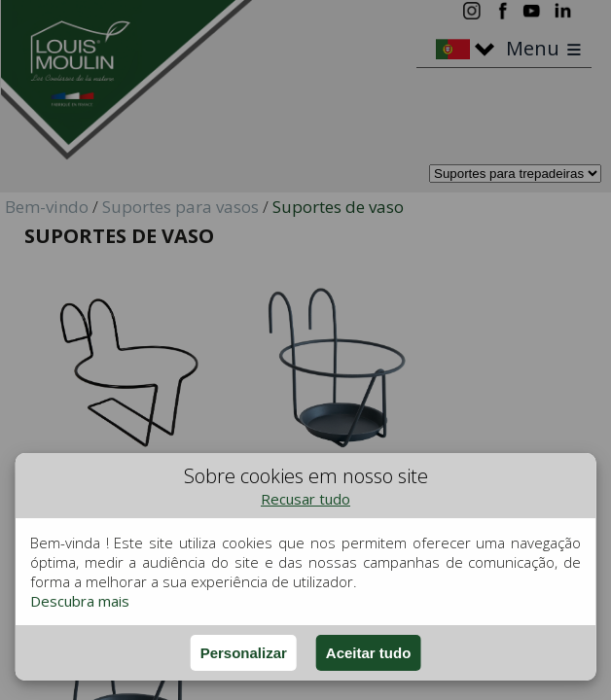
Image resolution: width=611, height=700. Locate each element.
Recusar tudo (305, 499)
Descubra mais (80, 601)
